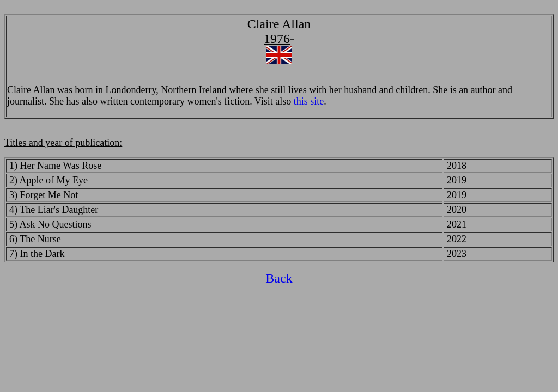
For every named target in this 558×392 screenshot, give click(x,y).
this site (309, 101)
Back (279, 278)
